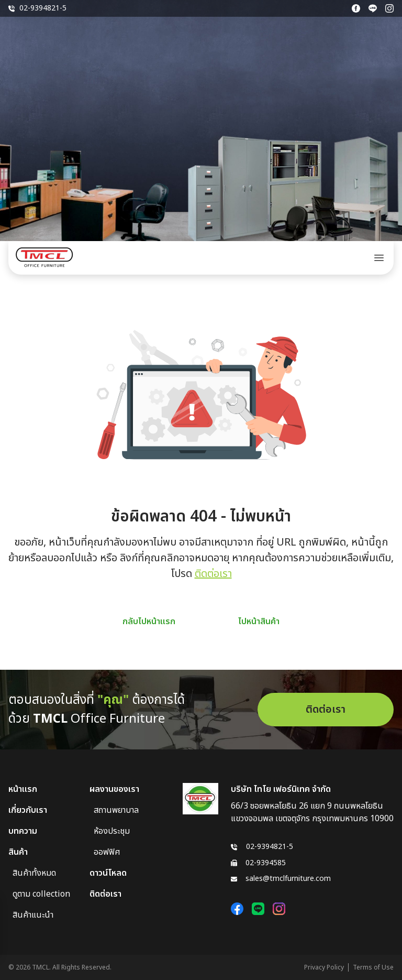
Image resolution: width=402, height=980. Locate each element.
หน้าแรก (23, 789)
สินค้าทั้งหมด (34, 873)
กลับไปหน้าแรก (149, 622)
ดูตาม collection (41, 894)
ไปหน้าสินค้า (259, 622)
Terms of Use (373, 967)
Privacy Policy (324, 967)
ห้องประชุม (112, 831)
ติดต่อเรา (213, 574)
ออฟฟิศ (107, 852)
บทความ (23, 831)
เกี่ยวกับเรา (28, 810)
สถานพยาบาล (116, 810)
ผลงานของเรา (114, 789)
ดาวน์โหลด (108, 873)
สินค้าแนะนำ (33, 915)
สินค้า (18, 852)
